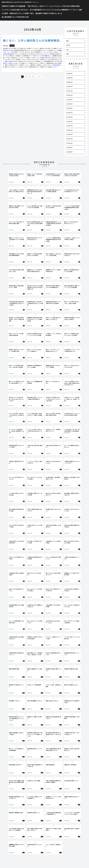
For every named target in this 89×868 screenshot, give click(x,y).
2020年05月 (69, 121)
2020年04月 (69, 126)
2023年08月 (69, 117)
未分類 (68, 45)
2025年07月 (69, 113)
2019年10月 (69, 143)
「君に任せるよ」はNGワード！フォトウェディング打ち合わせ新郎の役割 (53, 6)
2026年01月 (69, 86)
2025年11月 (69, 95)
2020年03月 (69, 130)
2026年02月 (69, 82)
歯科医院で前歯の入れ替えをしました (49, 13)
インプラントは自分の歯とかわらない (15, 10)
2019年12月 (69, 134)
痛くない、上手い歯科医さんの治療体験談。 (33, 40)
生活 (67, 50)
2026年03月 (69, 78)
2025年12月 (69, 91)
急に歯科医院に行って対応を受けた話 (15, 17)
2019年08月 (69, 152)
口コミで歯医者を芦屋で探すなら (44, 58)
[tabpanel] (17, 177)
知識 (67, 54)
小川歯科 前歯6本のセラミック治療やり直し (18, 13)
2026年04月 (69, 73)
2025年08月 (69, 108)
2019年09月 (69, 147)
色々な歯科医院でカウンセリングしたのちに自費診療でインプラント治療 (56, 10)
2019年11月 (69, 139)
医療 (67, 41)
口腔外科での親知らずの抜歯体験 (14, 6)
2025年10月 (69, 100)
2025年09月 (69, 104)
